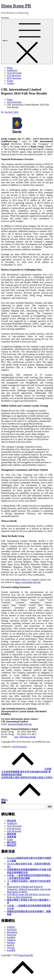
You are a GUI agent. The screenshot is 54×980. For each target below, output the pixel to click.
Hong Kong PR (16, 6)
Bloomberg (12, 932)
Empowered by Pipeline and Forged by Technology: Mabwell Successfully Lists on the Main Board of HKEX (29, 889)
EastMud (11, 937)
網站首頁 (12, 821)
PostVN (11, 945)
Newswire (12, 935)
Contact (11, 83)
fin (6, 112)
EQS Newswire (14, 78)
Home (10, 68)
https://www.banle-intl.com (28, 582)
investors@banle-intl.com (20, 724)
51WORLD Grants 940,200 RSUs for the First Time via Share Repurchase (28, 896)
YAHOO (11, 927)
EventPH (11, 950)
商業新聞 (12, 837)
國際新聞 (12, 834)
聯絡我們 (12, 845)
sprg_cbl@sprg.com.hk (25, 737)
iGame (10, 81)
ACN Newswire (14, 73)
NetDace (11, 943)
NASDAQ (12, 930)
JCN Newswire (14, 75)
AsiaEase (11, 940)
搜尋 (3, 803)
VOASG (11, 948)
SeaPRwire (12, 70)
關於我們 (12, 842)
